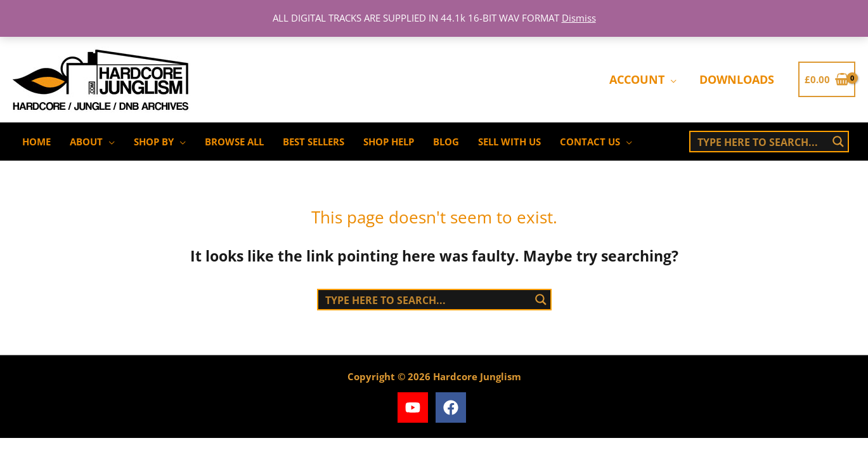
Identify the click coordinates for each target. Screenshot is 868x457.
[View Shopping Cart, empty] (827, 80)
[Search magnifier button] (838, 142)
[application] (670, 79)
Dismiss (579, 18)
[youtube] (415, 407)
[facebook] (453, 407)
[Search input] (760, 142)
